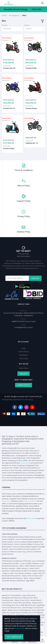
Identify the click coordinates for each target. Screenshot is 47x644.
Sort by (27, 25)
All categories (14, 15)
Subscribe (35, 278)
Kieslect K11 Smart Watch (11, 595)
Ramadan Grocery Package (16, 9)
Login (24, 348)
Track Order (24, 358)
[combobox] (12, 29)
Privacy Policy (19, 628)
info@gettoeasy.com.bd (24, 327)
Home (4, 15)
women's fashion (29, 501)
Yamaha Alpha (9, 148)
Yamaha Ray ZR (9, 68)
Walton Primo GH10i (22, 600)
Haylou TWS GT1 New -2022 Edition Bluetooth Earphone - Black (22, 577)
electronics (6, 501)
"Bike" (24, 15)
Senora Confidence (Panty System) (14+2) (25, 549)
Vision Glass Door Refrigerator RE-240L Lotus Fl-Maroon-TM (19, 597)
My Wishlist (24, 355)
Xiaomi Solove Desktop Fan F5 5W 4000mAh (27, 612)
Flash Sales (37, 9)
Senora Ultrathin (8, 539)
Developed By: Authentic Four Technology (17, 400)
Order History (24, 352)
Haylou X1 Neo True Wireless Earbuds (17, 573)
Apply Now (24, 374)
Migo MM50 (30, 581)
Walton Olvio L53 (8, 615)
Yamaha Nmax (31, 108)
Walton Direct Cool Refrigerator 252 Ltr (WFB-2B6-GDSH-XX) (22, 604)
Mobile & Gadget (9, 558)
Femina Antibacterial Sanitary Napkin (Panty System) (22, 537)
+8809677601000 (18, 321)
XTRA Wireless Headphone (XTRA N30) (16, 561)
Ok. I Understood (14, 637)
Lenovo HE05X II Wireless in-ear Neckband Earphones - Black (23, 565)
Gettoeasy (25, 463)
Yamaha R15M (31, 68)
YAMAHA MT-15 (32, 143)
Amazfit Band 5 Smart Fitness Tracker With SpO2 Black (22, 602)
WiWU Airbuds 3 (23, 568)
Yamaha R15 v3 (9, 108)
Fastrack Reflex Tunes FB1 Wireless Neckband (21, 579)
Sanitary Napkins (10, 534)
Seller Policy (23, 368)
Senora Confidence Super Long (14, 552)
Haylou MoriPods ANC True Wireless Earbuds (28, 571)
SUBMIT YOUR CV (24, 385)
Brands (5, 25)
